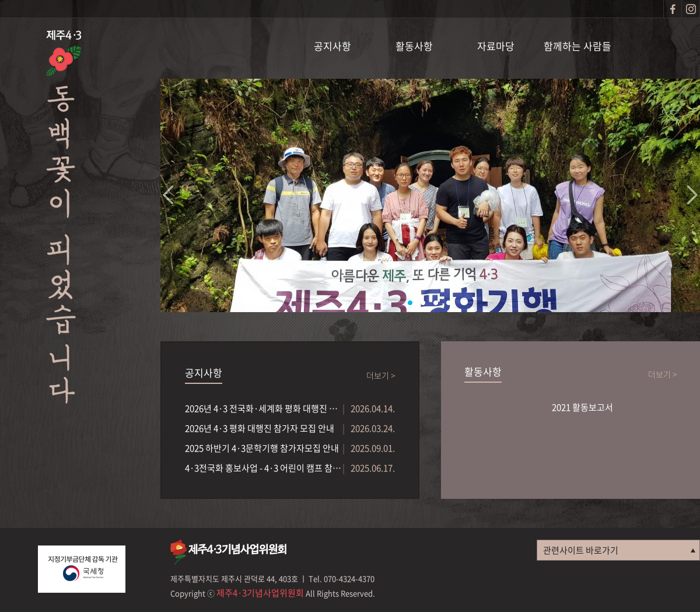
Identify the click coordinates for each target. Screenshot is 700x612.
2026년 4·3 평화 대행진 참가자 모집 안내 (260, 428)
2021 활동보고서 (582, 407)
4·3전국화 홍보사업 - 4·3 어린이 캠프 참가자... (264, 468)
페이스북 (673, 9)
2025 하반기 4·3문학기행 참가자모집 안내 (262, 448)
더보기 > (381, 375)
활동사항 (414, 46)
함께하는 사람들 (577, 46)
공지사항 (332, 46)
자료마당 (496, 46)
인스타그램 (691, 9)
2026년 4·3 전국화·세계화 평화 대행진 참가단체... (264, 408)
